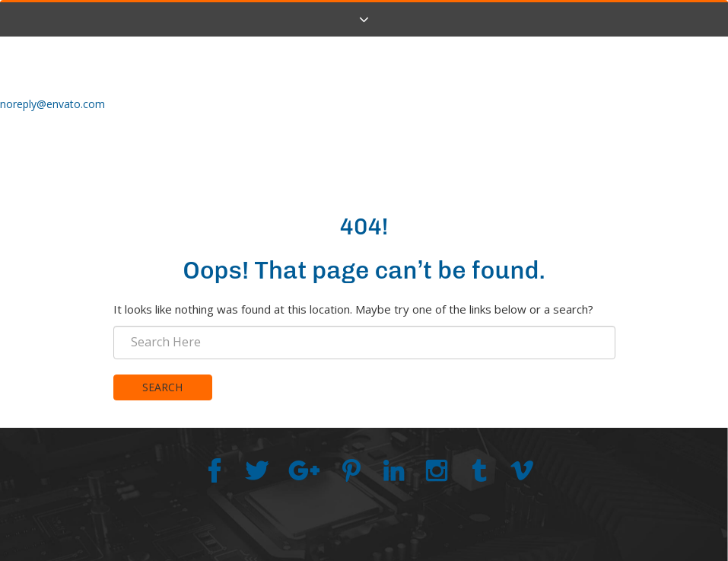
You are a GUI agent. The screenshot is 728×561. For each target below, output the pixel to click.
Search (162, 387)
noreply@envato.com (52, 104)
